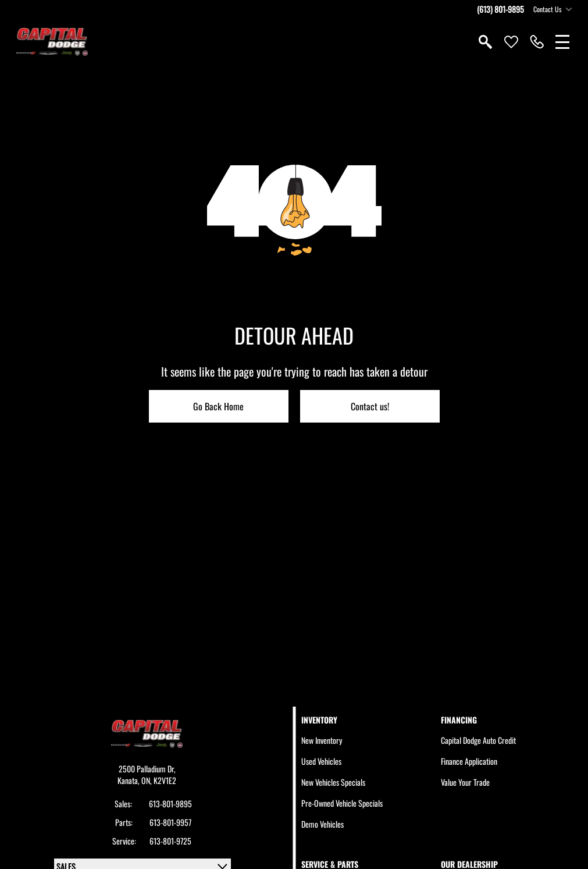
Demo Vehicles (322, 824)
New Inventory (322, 740)
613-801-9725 (170, 841)
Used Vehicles (321, 761)
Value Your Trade (465, 782)
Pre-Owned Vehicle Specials (342, 803)
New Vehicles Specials (333, 782)
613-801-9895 (170, 804)
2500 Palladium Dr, (147, 769)
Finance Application (469, 761)
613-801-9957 (170, 822)
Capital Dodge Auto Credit (478, 740)
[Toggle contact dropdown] (569, 9)
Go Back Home (218, 406)
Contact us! (370, 406)
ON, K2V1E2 (159, 780)
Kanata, (129, 780)
